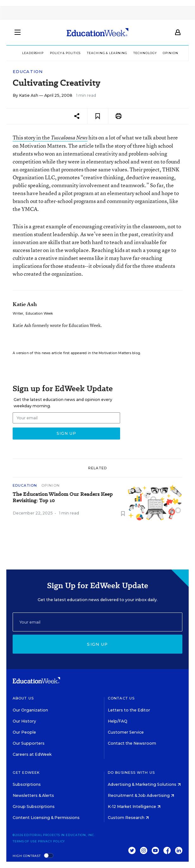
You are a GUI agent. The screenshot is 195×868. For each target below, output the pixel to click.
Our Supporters (29, 743)
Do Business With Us (131, 773)
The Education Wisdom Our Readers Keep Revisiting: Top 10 (63, 497)
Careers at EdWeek (32, 754)
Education (28, 72)
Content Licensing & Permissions (46, 818)
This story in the (50, 137)
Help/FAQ (118, 721)
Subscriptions (27, 784)
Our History (24, 721)
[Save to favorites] (98, 116)
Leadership (33, 53)
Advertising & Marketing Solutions (144, 784)
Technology (145, 53)
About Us (23, 698)
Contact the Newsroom (132, 743)
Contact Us (121, 698)
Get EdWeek (26, 773)
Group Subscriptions (34, 806)
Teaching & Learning (107, 53)
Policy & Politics (65, 53)
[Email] (98, 622)
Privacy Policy (52, 841)
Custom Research (128, 818)
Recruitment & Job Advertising (141, 795)
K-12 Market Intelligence (134, 806)
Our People (24, 732)
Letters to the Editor (129, 710)
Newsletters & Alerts (33, 795)
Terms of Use (25, 841)
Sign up (97, 644)
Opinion (170, 53)
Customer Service (126, 732)
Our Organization (30, 710)
